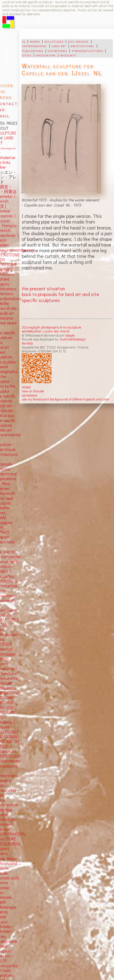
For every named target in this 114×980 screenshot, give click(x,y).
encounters (46, 55)
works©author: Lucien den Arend (46, 331)
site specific (78, 41)
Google (70, 335)
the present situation (43, 288)
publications (32, 50)
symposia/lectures (87, 50)
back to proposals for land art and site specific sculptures (60, 297)
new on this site (33, 391)
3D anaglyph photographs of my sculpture (51, 327)
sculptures (54, 41)
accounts (68, 55)
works (35, 41)
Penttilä (27, 343)
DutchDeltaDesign (73, 339)
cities (26, 55)
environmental (34, 46)
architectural (82, 46)
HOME (26, 387)
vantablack (29, 395)
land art (59, 46)
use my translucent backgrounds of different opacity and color (65, 399)
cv (24, 41)
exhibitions (57, 50)
